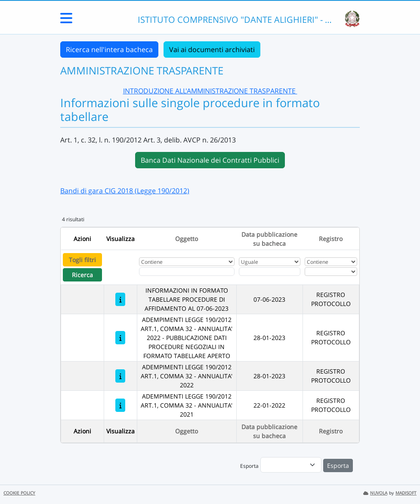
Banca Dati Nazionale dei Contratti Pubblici (210, 160)
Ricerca (82, 275)
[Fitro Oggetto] (187, 272)
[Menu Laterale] (66, 21)
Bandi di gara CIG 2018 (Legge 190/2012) (125, 191)
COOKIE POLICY (19, 493)
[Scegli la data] (270, 272)
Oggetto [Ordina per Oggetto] (187, 239)
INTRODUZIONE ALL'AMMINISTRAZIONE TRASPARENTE (210, 91)
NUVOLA (375, 493)
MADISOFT (406, 493)
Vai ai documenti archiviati (212, 49)
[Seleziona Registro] (331, 272)
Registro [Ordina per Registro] (331, 239)
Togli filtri (82, 260)
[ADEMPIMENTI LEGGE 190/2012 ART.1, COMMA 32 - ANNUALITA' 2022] (120, 376)
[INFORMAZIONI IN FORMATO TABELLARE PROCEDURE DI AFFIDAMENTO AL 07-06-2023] (120, 299)
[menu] (291, 465)
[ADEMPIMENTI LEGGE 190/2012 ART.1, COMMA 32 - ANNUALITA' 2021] (120, 405)
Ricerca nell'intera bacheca (109, 49)
